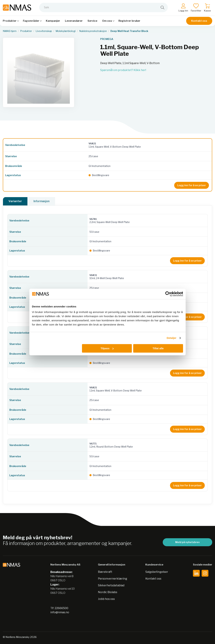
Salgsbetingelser (157, 572)
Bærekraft (105, 572)
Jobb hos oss (106, 599)
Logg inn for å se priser (192, 185)
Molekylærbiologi (66, 31)
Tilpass (107, 348)
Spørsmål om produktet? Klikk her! (123, 70)
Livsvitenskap (44, 31)
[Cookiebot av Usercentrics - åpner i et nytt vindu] (168, 294)
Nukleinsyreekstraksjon (93, 31)
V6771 (93, 444)
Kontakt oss (199, 21)
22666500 (61, 608)
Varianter (15, 201)
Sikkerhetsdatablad (111, 585)
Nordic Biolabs (108, 592)
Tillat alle (158, 348)
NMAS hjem (10, 31)
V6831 (93, 275)
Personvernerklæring (113, 579)
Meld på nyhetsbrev (187, 542)
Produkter (26, 31)
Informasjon (42, 201)
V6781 (93, 219)
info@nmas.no (60, 612)
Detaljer (172, 338)
